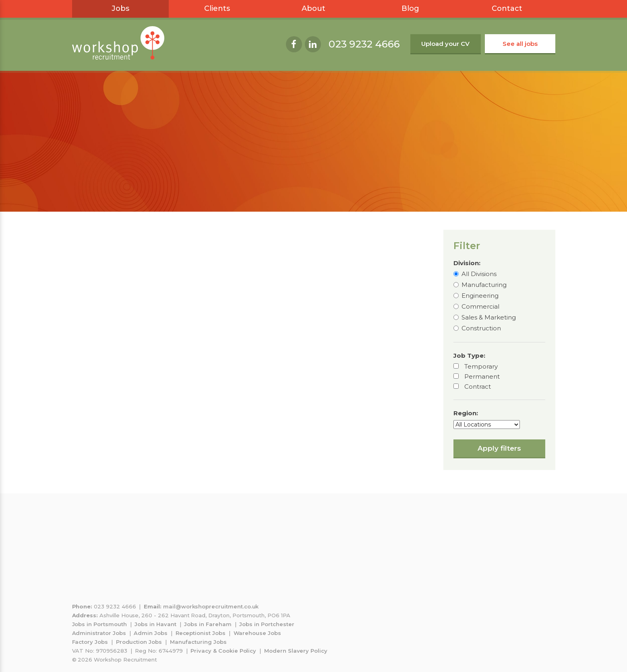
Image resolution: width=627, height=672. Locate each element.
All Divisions (479, 274)
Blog (410, 8)
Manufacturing (484, 285)
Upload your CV (445, 44)
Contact (507, 8)
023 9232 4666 (364, 44)
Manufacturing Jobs (198, 642)
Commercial (480, 306)
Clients (217, 8)
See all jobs (520, 44)
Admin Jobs (151, 633)
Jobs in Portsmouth (99, 624)
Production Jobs (139, 642)
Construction (481, 328)
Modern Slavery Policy (296, 651)
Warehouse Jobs (257, 633)
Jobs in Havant (155, 624)
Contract (478, 387)
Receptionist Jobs (201, 633)
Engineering (480, 296)
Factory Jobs (90, 642)
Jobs (120, 8)
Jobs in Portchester (267, 624)
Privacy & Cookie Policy (223, 651)
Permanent (482, 376)
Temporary (481, 366)
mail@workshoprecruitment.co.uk (211, 606)
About (313, 8)
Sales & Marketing (489, 317)
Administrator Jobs (99, 633)
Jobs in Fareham (208, 624)
